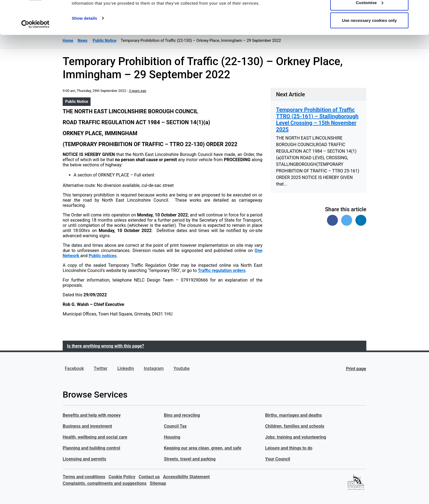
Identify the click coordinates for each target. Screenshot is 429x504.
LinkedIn (126, 368)
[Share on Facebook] (332, 220)
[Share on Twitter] (347, 220)
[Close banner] (421, 8)
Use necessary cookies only (369, 50)
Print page (356, 369)
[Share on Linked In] (361, 220)
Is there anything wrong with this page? (105, 346)
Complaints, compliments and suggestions (105, 483)
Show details (84, 48)
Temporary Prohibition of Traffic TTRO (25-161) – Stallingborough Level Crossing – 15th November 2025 (317, 120)
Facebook (74, 368)
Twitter (101, 368)
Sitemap (158, 483)
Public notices (103, 256)
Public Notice (77, 102)
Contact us (149, 477)
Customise (369, 32)
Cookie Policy (122, 477)
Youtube (182, 368)
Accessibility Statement (186, 477)
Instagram (154, 368)
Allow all (369, 14)
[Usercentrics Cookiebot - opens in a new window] (35, 54)
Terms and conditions (84, 477)
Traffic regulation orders (222, 270)
